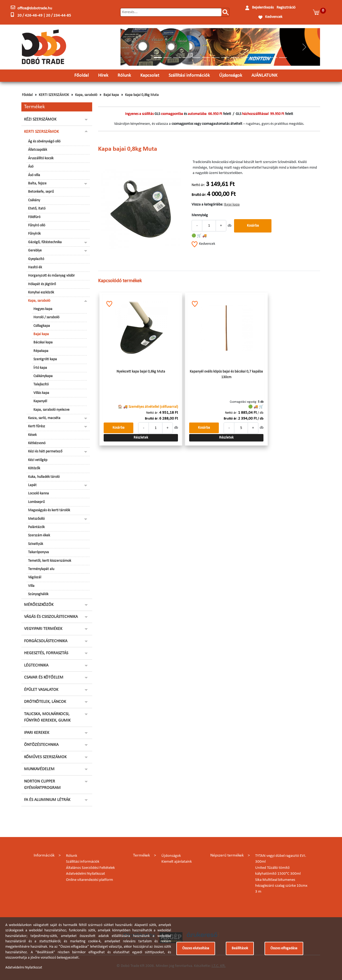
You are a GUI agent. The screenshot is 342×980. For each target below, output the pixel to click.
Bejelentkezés (263, 8)
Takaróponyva (38, 552)
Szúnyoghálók (38, 594)
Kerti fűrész (37, 426)
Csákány (34, 200)
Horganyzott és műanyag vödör (51, 276)
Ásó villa (34, 175)
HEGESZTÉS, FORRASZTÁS (46, 653)
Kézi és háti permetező (45, 452)
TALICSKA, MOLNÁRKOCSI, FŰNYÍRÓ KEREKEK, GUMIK (47, 717)
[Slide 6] (206, 58)
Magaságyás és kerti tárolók (49, 510)
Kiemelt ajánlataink (177, 862)
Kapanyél (40, 401)
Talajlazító (41, 384)
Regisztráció (286, 8)
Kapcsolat (150, 75)
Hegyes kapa (43, 309)
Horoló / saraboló (46, 317)
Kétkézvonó (37, 443)
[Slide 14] (283, 58)
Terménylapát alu (41, 569)
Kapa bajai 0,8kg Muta (142, 95)
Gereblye (35, 251)
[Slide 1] (158, 58)
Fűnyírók (34, 234)
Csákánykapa (43, 376)
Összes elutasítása (196, 948)
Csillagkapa (42, 326)
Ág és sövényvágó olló (44, 142)
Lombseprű (36, 502)
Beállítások (240, 948)
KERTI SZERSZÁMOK (54, 95)
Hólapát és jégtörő (42, 284)
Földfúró (34, 217)
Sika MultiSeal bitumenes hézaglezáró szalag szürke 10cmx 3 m (281, 886)
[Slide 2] (168, 58)
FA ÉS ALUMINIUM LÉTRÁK (47, 800)
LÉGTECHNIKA (36, 665)
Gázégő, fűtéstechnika (45, 242)
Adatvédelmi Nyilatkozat (85, 874)
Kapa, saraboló (86, 95)
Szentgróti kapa (45, 359)
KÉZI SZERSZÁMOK (40, 119)
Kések (32, 435)
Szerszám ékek (39, 535)
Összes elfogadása (284, 948)
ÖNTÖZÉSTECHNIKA (41, 745)
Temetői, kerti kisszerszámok (50, 561)
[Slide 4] (187, 58)
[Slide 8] (225, 58)
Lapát (32, 485)
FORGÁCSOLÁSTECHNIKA (46, 641)
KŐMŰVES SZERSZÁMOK (45, 757)
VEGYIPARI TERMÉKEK (43, 629)
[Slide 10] (244, 58)
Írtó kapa (40, 368)
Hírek (103, 75)
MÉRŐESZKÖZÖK (39, 605)
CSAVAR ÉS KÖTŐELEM (44, 677)
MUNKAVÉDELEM (39, 769)
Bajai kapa (111, 95)
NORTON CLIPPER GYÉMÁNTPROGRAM (42, 785)
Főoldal (81, 75)
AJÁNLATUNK (264, 75)
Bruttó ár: (199, 195)
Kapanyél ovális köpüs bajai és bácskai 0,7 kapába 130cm (226, 374)
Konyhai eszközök (41, 293)
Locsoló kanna (38, 493)
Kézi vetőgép (38, 460)
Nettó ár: (198, 185)
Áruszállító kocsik (41, 158)
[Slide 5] (196, 58)
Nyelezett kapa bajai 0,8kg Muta (141, 372)
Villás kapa (41, 393)
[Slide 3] (177, 58)
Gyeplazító (36, 259)
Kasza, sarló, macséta (44, 418)
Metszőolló (36, 519)
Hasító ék (35, 267)
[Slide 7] (216, 58)
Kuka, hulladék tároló (44, 477)
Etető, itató (37, 209)
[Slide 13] (273, 58)
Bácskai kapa (43, 342)
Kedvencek (274, 17)
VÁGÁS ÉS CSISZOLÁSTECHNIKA (51, 617)
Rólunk (124, 75)
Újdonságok (231, 75)
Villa (31, 586)
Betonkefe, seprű (41, 192)
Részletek (141, 438)
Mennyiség (200, 215)
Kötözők (34, 468)
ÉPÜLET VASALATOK (41, 690)
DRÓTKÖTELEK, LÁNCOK (45, 702)
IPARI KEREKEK (37, 733)
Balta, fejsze (37, 183)
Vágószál (35, 577)
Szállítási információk (189, 75)
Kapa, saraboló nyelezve (51, 410)
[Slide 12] (264, 58)
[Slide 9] (235, 58)
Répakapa (41, 351)
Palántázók (36, 527)
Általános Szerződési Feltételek (90, 868)
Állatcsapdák (38, 150)
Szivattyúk (36, 544)
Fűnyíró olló (37, 225)
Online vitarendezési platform (90, 880)
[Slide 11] (254, 58)
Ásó (31, 167)
